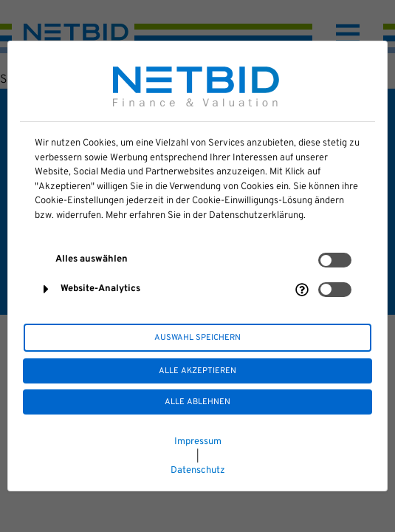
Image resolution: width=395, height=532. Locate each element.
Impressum (198, 442)
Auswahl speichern (197, 338)
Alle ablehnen (197, 402)
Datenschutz (198, 471)
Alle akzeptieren (197, 371)
